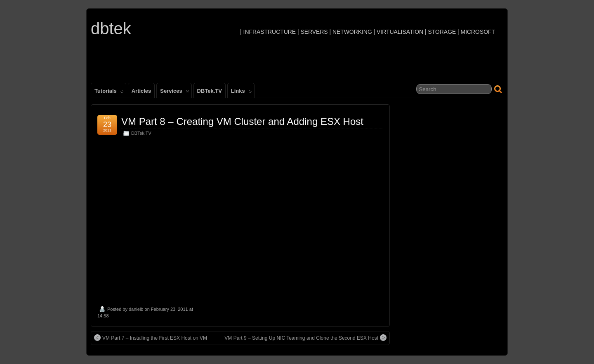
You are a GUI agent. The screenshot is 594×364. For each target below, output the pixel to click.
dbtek (111, 28)
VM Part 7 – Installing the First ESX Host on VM (151, 338)
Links (242, 93)
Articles (141, 91)
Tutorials (109, 93)
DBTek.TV (210, 91)
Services (174, 93)
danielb (136, 309)
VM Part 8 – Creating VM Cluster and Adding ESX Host (242, 121)
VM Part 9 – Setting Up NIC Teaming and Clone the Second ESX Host (305, 338)
